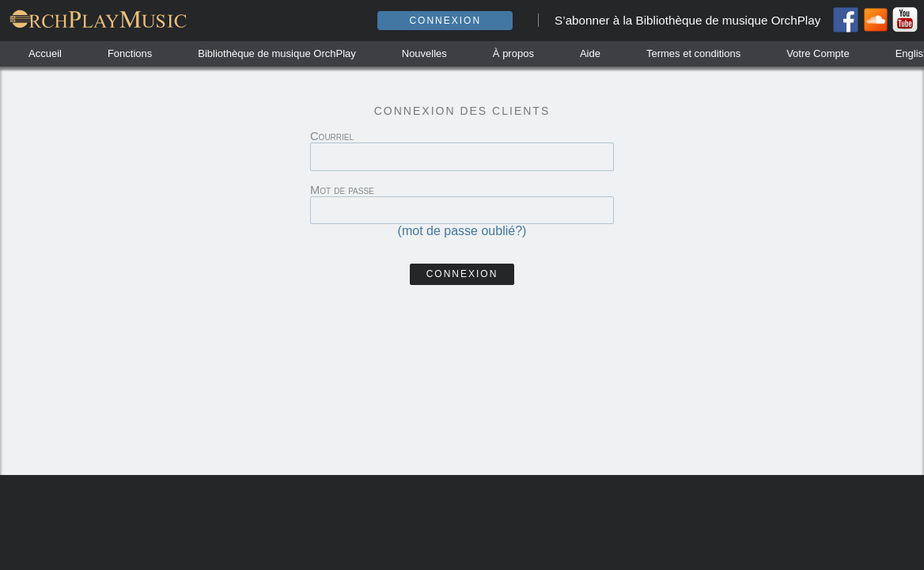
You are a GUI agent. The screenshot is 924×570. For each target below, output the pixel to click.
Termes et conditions (693, 53)
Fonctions (130, 53)
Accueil (45, 53)
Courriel (332, 136)
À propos (513, 53)
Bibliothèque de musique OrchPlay (276, 53)
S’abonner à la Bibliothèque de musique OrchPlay (687, 20)
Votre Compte (818, 53)
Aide (590, 53)
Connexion (445, 21)
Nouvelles (424, 53)
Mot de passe (342, 190)
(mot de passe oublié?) (462, 231)
